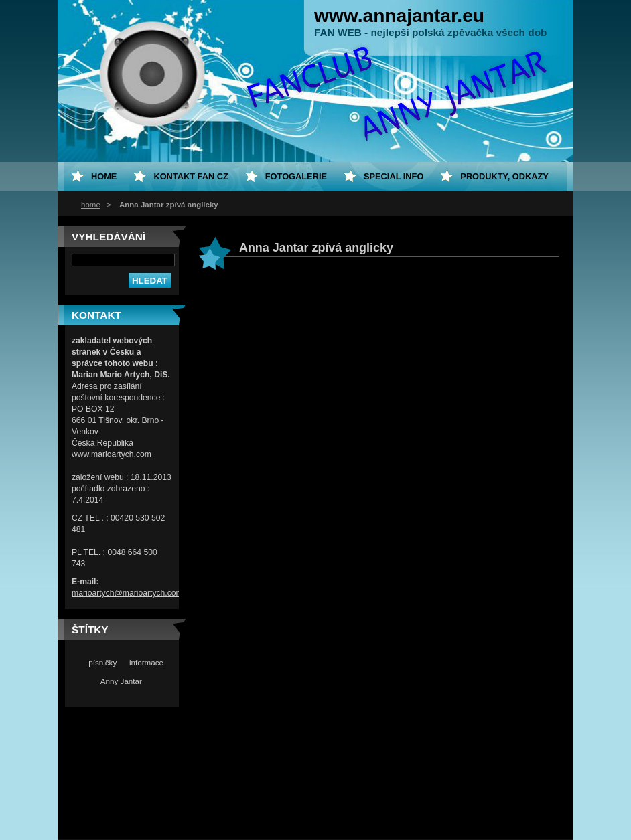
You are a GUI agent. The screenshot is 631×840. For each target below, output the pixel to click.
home (91, 205)
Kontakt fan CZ (191, 176)
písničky (102, 662)
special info (394, 176)
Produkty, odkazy (504, 176)
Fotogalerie (296, 176)
